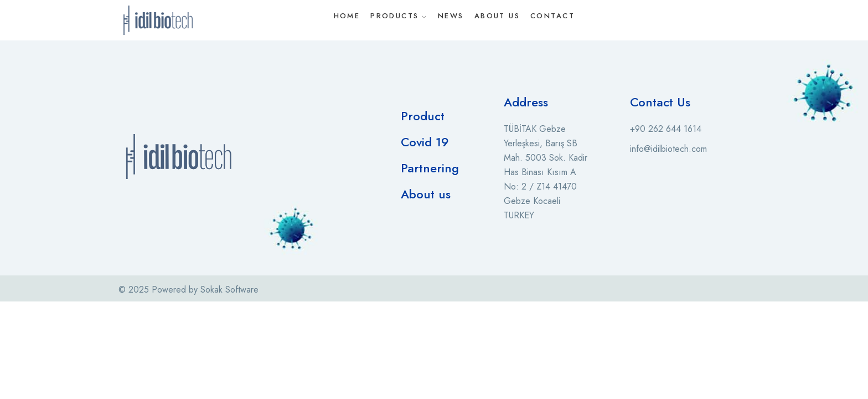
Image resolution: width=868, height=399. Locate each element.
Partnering (430, 168)
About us (426, 194)
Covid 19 (425, 142)
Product (423, 116)
